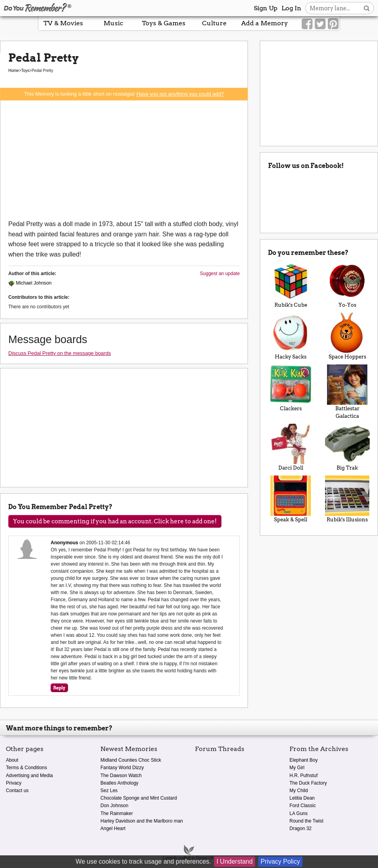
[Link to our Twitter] (320, 24)
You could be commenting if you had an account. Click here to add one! (115, 521)
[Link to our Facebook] (307, 24)
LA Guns (299, 813)
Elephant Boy (303, 760)
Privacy (14, 783)
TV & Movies (63, 23)
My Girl (297, 768)
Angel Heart (113, 828)
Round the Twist (306, 821)
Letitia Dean (302, 798)
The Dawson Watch (121, 776)
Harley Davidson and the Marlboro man (142, 821)
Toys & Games (164, 23)
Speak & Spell (290, 499)
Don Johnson (114, 806)
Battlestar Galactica (347, 392)
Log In (291, 8)
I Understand (234, 861)
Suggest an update (220, 274)
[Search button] (367, 8)
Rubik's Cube (290, 284)
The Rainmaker (117, 813)
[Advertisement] (124, 160)
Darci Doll (290, 447)
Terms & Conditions (26, 768)
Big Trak (347, 447)
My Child (299, 791)
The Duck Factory (308, 783)
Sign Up (266, 8)
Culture (214, 23)
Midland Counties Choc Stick (131, 760)
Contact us (17, 791)
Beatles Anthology (119, 783)
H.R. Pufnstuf (303, 776)
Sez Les (109, 791)
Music (113, 23)
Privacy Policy (280, 861)
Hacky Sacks (290, 336)
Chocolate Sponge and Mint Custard (139, 798)
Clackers (290, 388)
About (12, 760)
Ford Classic (303, 806)
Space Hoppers (347, 336)
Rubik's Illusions (347, 499)
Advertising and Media (29, 776)
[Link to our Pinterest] (333, 24)
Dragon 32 (301, 828)
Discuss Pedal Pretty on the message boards (60, 353)
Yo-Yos (347, 284)
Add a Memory (265, 23)
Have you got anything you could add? (180, 94)
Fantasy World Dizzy (122, 768)
